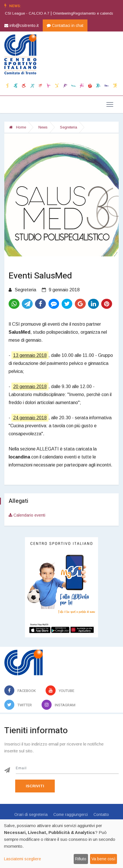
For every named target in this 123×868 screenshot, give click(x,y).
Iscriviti (35, 786)
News (43, 127)
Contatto (101, 814)
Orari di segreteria (31, 814)
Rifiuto (81, 859)
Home (18, 127)
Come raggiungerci (71, 814)
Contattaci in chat (65, 25)
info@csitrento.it (22, 25)
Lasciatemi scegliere (23, 859)
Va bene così (103, 859)
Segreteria (69, 127)
